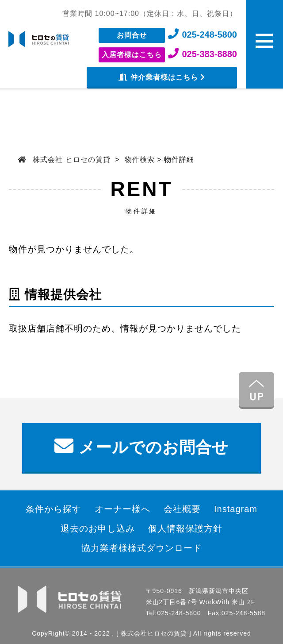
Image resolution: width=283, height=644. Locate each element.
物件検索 (140, 160)
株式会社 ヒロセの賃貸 (72, 160)
